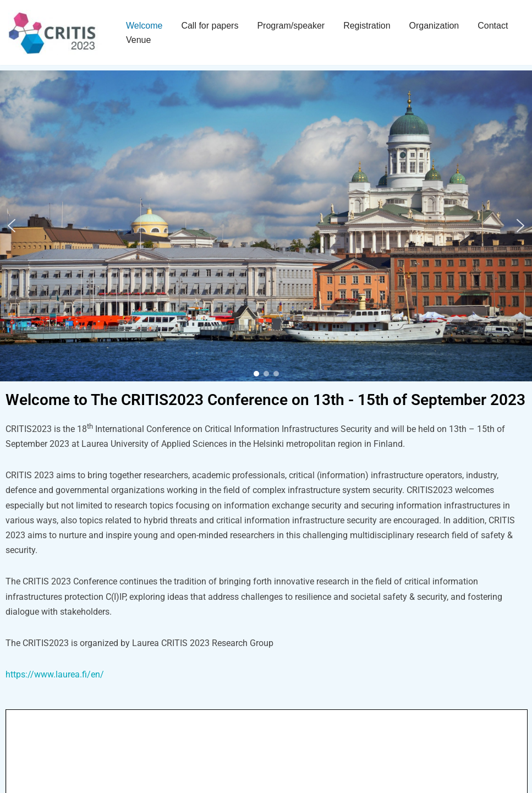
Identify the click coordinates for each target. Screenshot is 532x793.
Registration (367, 26)
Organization (434, 26)
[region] (266, 226)
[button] (12, 226)
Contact (493, 26)
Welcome (144, 26)
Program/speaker (291, 26)
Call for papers (210, 26)
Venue (138, 40)
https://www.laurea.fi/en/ (55, 674)
